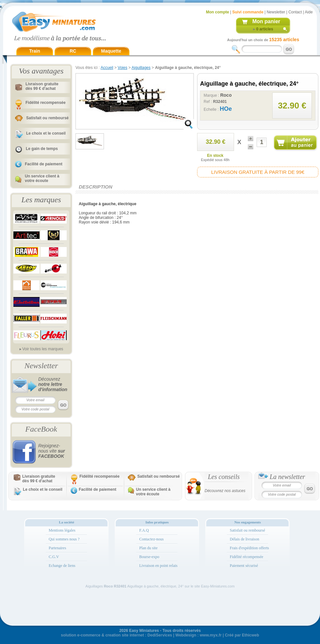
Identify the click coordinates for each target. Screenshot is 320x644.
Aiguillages (141, 68)
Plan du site (148, 548)
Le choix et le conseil (46, 133)
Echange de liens (62, 566)
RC (73, 51)
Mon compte (218, 12)
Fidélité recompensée (46, 103)
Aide (309, 12)
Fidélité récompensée (246, 557)
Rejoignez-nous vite (52, 451)
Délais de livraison (244, 539)
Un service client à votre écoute (42, 178)
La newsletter (287, 477)
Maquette (111, 51)
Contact (295, 12)
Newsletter (276, 12)
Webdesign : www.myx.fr (199, 635)
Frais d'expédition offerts (249, 548)
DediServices (160, 635)
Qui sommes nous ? (64, 539)
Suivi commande (248, 12)
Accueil (107, 68)
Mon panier (266, 21)
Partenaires (57, 548)
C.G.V (54, 557)
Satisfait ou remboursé (47, 118)
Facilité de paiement (44, 164)
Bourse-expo (149, 557)
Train (34, 51)
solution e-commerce (81, 635)
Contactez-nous (152, 539)
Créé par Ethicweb (242, 635)
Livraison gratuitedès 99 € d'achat (42, 86)
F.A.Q (144, 530)
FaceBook (41, 429)
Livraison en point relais (158, 566)
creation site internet (125, 635)
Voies (122, 68)
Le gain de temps (42, 149)
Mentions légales (62, 530)
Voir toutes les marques (43, 349)
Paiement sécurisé (244, 566)
